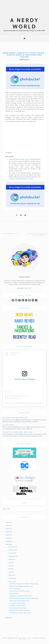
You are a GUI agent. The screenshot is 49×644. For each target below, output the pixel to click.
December (12, 547)
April (10, 572)
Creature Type (24, 639)
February (11, 578)
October (11, 553)
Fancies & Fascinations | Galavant (19, 610)
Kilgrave (27, 161)
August (11, 559)
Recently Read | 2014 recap (17, 603)
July (10, 563)
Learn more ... (28, 288)
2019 (7, 532)
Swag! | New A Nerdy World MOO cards (20, 596)
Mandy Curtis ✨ (10, 403)
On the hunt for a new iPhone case (15, 418)
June (10, 566)
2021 (7, 526)
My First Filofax (8, 425)
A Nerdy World (24, 23)
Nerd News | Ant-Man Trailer (17, 606)
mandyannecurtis (23, 403)
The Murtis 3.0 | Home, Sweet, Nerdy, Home (17, 432)
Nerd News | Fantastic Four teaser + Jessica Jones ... (24, 584)
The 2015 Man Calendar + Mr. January (20, 613)
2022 (7, 522)
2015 (7, 545)
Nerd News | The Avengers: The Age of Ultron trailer (24, 598)
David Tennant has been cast (19, 159)
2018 (7, 535)
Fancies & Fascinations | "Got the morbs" (21, 586)
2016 (7, 541)
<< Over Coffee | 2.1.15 (10, 234)
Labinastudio (24, 638)
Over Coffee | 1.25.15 (15, 589)
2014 (7, 618)
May (10, 569)
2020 (8, 529)
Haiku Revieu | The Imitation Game (19, 601)
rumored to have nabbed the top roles (21, 179)
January (11, 581)
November (12, 550)
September (12, 556)
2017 (7, 538)
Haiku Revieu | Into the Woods (18, 608)
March (11, 575)
